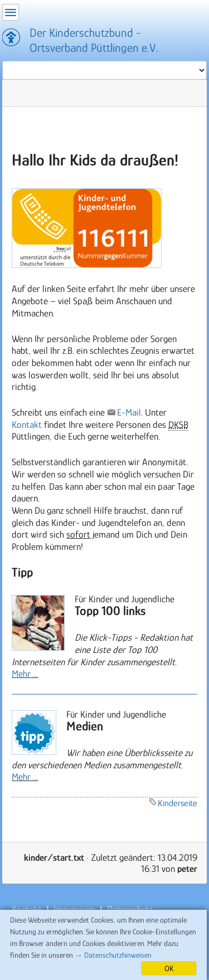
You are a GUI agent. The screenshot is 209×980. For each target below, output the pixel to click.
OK (169, 968)
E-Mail (129, 412)
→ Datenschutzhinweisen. (114, 955)
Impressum (74, 909)
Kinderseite (178, 803)
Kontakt (27, 425)
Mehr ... (25, 674)
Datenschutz (129, 909)
